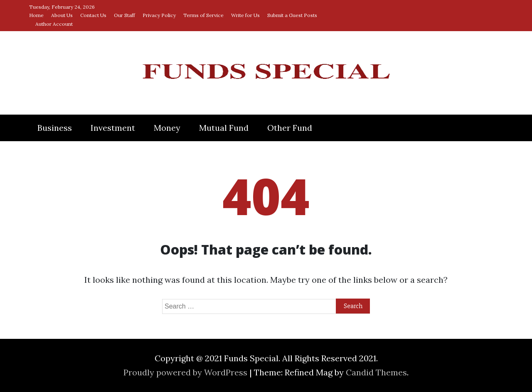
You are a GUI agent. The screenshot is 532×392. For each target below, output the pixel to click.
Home (36, 15)
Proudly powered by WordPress (186, 372)
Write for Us (245, 15)
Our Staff (124, 15)
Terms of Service (203, 15)
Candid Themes (376, 372)
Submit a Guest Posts (292, 15)
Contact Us (93, 15)
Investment (113, 128)
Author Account (54, 24)
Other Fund (290, 128)
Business (55, 128)
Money (167, 128)
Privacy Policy (159, 15)
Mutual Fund (224, 128)
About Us (62, 15)
